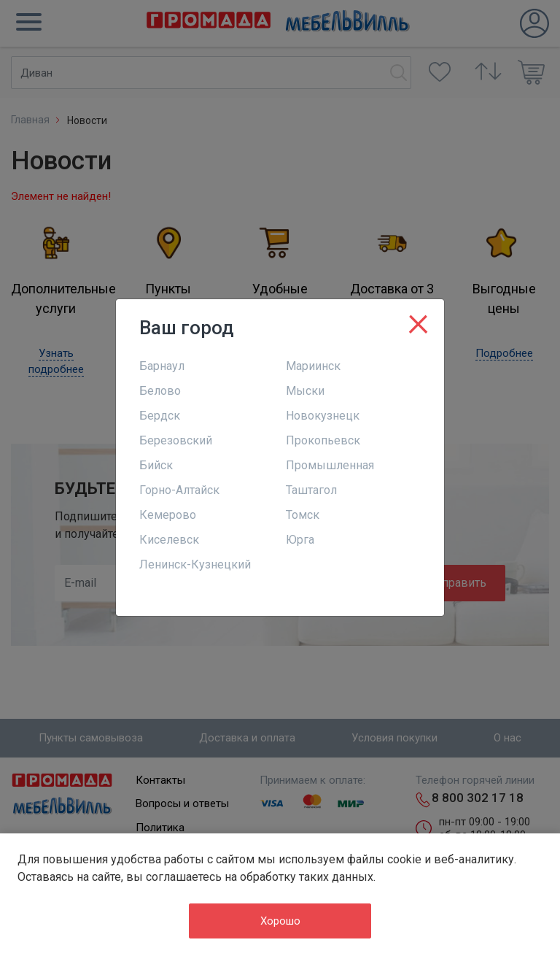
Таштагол (311, 490)
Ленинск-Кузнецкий (195, 564)
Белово (160, 391)
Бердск (160, 416)
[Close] (418, 321)
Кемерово (168, 515)
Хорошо (280, 921)
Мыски (305, 391)
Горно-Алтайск (179, 490)
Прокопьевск (323, 440)
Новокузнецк (323, 416)
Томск (303, 515)
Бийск (156, 465)
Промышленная (330, 465)
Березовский (176, 440)
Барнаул (162, 366)
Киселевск (169, 540)
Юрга (300, 540)
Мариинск (313, 366)
